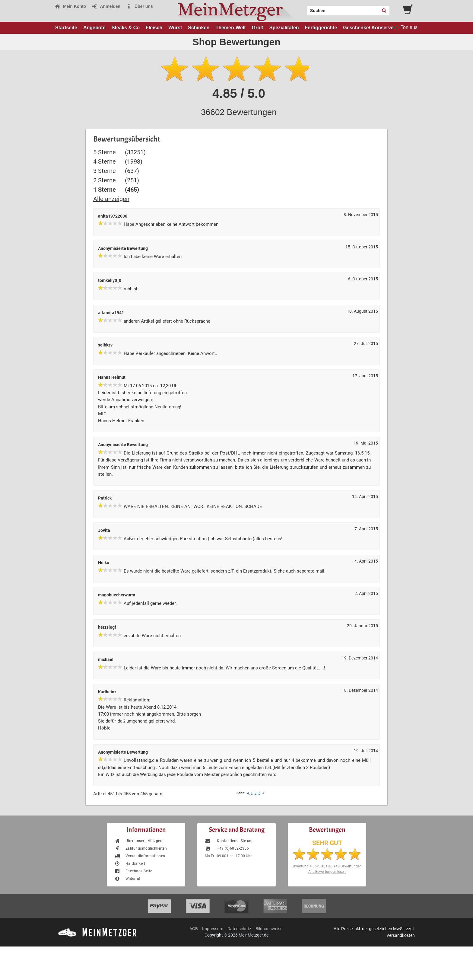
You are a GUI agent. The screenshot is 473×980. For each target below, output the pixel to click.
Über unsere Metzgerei (139, 841)
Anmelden (106, 6)
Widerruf (127, 879)
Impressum (213, 929)
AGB (194, 929)
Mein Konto (70, 6)
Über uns (140, 6)
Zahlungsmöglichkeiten (141, 848)
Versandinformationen (140, 856)
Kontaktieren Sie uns (229, 841)
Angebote (94, 28)
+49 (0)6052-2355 (227, 848)
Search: (303, 8)
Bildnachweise (269, 929)
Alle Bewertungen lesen (327, 872)
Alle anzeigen (111, 199)
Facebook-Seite (133, 871)
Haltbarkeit (130, 863)
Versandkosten (401, 935)
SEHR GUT (327, 843)
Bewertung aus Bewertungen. (327, 866)
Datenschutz (239, 929)
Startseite (66, 28)
